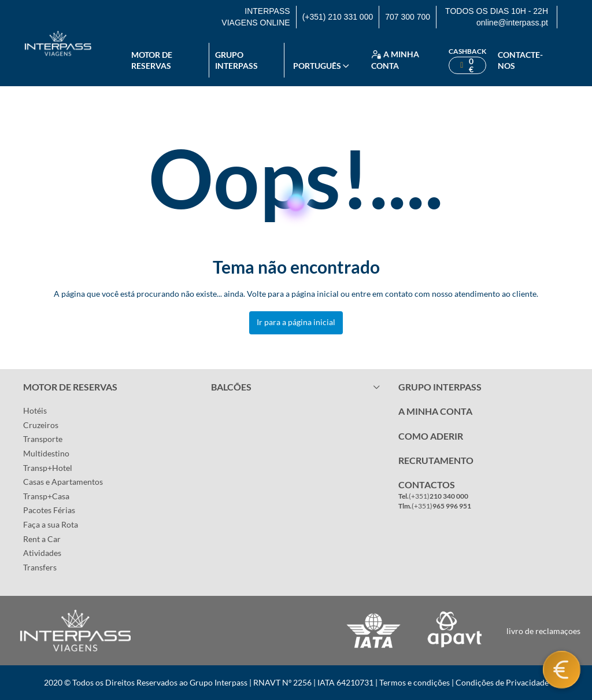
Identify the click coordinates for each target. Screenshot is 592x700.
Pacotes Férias (49, 510)
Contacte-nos (520, 60)
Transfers (40, 567)
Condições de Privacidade (502, 682)
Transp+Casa (46, 496)
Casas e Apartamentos (63, 482)
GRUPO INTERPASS (440, 387)
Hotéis (35, 410)
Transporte (43, 439)
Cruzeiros (41, 425)
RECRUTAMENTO (436, 460)
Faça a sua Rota (51, 524)
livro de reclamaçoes (543, 631)
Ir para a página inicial (296, 322)
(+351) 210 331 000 (338, 17)
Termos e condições (415, 682)
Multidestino (46, 453)
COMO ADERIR (431, 436)
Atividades (42, 553)
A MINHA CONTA (435, 411)
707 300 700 (408, 17)
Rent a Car (42, 539)
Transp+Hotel (48, 468)
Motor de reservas (152, 60)
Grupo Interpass (236, 60)
